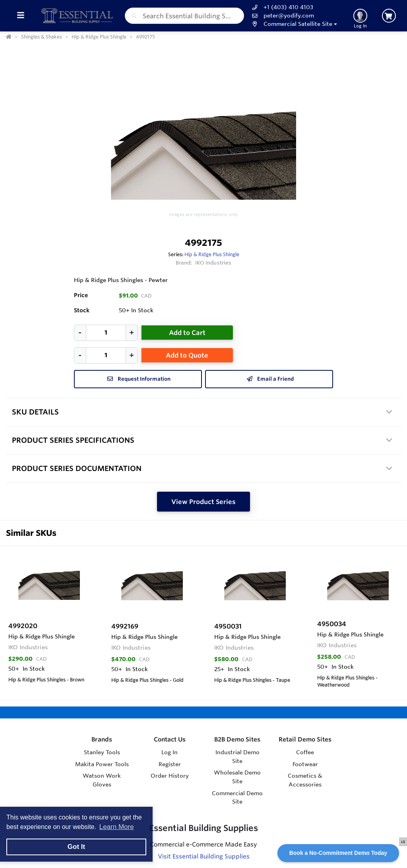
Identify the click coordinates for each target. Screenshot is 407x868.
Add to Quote (187, 355)
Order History (170, 776)
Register (170, 764)
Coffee (305, 752)
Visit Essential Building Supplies (204, 856)
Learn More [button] (117, 827)
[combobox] (184, 16)
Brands (102, 739)
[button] (294, 24)
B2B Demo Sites (237, 739)
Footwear (305, 764)
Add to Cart (187, 333)
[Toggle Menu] (20, 16)
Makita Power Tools (102, 764)
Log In (170, 752)
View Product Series (203, 502)
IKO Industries (213, 263)
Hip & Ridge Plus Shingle (212, 254)
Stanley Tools (102, 752)
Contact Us (170, 739)
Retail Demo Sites (305, 739)
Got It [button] (76, 847)
